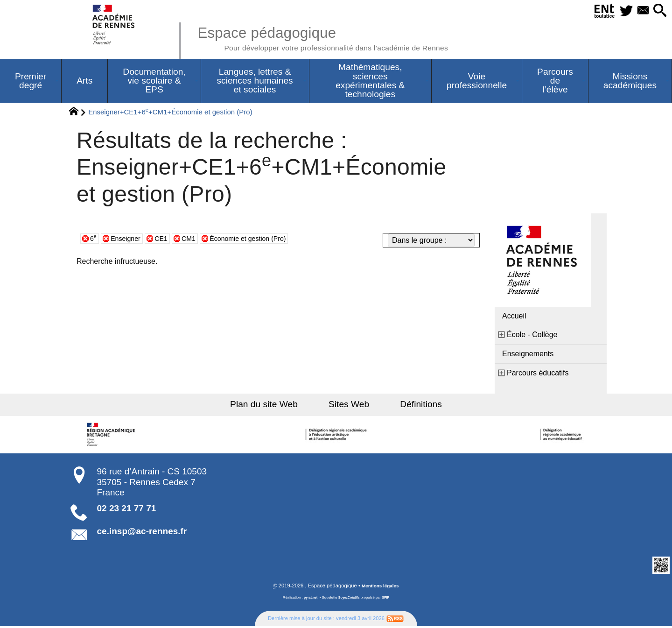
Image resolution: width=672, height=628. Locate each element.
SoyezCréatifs (350, 599)
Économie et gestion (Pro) (261, 240)
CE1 (167, 240)
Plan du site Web (275, 406)
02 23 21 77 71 (127, 510)
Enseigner (128, 240)
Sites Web (349, 406)
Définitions (411, 406)
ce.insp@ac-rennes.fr (142, 533)
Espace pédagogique (339, 37)
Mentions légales (380, 587)
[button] (658, 11)
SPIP (388, 599)
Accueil (514, 317)
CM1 (196, 240)
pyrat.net (309, 599)
